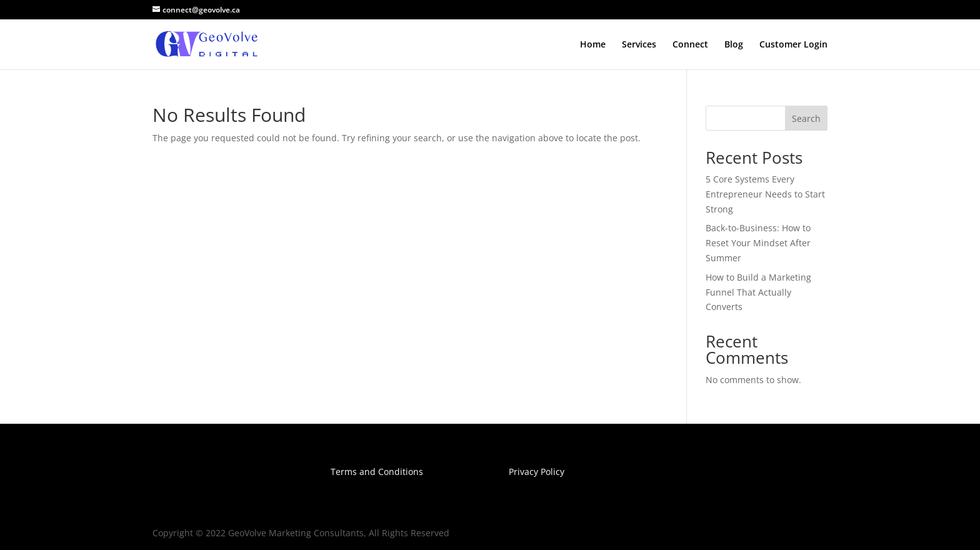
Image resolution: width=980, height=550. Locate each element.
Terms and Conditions (377, 472)
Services (639, 45)
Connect (690, 45)
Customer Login (793, 45)
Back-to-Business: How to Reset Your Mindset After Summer (758, 243)
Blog (734, 45)
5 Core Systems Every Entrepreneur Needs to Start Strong (765, 194)
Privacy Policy (537, 472)
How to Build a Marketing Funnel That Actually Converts (758, 292)
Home (593, 45)
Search (806, 118)
